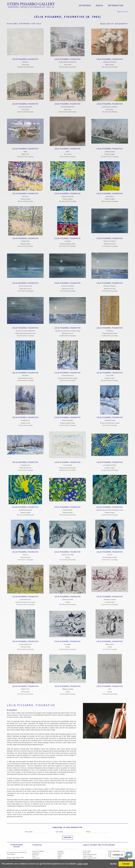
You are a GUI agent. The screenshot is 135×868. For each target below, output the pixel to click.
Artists (34, 848)
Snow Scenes (36, 855)
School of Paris (36, 851)
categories (36, 838)
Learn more (83, 864)
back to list (123, 11)
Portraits (60, 851)
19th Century (35, 846)
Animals (60, 855)
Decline (113, 864)
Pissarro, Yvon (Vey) (113, 848)
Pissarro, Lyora (86, 858)
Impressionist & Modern (38, 843)
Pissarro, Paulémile (113, 846)
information (114, 5)
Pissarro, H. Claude (87, 848)
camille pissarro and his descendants (96, 838)
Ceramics (60, 846)
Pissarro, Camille (87, 843)
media (100, 5)
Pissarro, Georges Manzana (90, 846)
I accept (126, 864)
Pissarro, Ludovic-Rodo (114, 843)
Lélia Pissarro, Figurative (25, 58)
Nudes (59, 853)
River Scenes (36, 856)
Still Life (60, 848)
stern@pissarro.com (15, 855)
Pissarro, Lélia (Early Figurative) (88, 852)
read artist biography (114, 23)
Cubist (59, 850)
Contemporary (36, 845)
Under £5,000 (36, 850)
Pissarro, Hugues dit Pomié (90, 850)
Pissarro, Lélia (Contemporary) (87, 856)
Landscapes (61, 843)
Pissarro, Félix (86, 845)
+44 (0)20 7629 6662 (14, 853)
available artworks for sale (25, 23)
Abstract (34, 853)
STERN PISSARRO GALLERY (15, 838)
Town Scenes (61, 845)
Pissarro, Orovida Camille (114, 845)
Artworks (87, 5)
